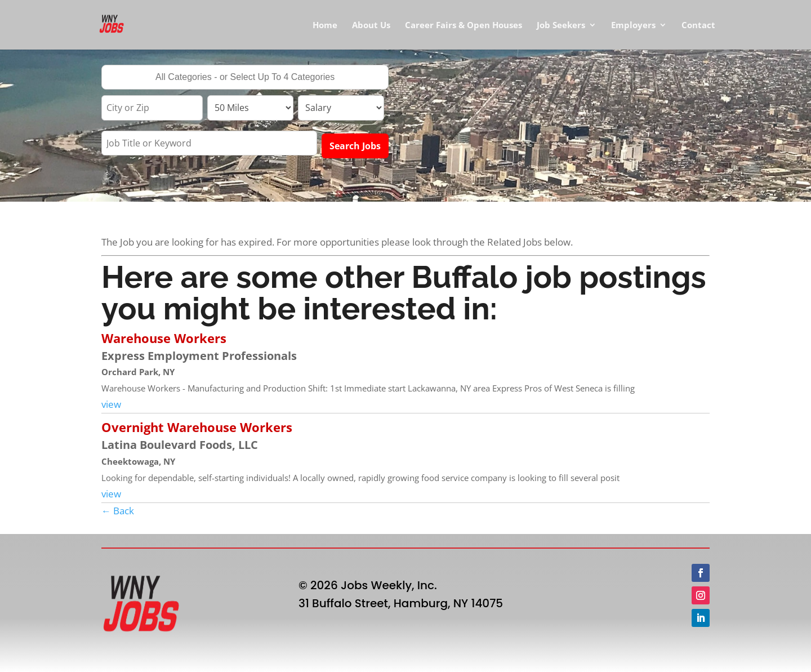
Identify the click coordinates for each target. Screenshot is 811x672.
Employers (633, 26)
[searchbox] (245, 78)
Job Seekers (561, 26)
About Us (371, 26)
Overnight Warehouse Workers (197, 427)
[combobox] (245, 77)
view (111, 404)
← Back (118, 511)
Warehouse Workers (164, 338)
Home (325, 26)
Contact (698, 26)
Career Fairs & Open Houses (464, 26)
